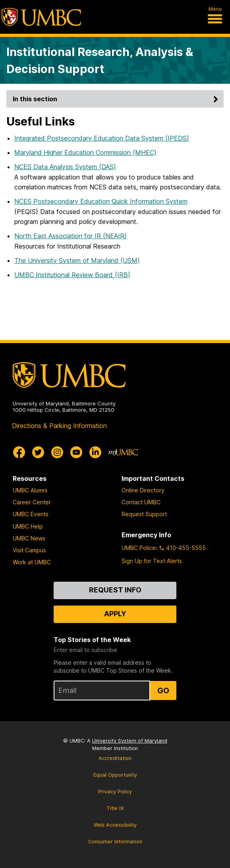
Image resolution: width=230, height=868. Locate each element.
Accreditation (115, 758)
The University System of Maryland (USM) (77, 260)
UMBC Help (28, 526)
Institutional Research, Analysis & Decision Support (100, 60)
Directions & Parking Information (59, 426)
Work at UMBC (32, 562)
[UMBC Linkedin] (95, 452)
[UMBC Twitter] (38, 452)
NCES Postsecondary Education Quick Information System (101, 201)
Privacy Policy (115, 792)
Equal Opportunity (115, 775)
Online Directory (143, 490)
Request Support (144, 514)
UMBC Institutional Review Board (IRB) (72, 275)
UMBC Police (139, 548)
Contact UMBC (141, 502)
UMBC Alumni (30, 490)
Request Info (115, 590)
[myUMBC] (123, 452)
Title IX (115, 808)
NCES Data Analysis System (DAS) (65, 167)
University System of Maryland (130, 741)
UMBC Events (31, 514)
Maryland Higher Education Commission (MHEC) (85, 152)
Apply (115, 614)
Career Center (32, 502)
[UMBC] (41, 17)
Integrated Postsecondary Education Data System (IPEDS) (102, 138)
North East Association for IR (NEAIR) (71, 236)
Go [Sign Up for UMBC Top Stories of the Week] (163, 691)
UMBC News (29, 538)
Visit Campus (29, 550)
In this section (117, 99)
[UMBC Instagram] (57, 452)
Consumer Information (115, 842)
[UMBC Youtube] (76, 452)
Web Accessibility (115, 825)
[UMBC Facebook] (19, 452)
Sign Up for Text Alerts (152, 561)
